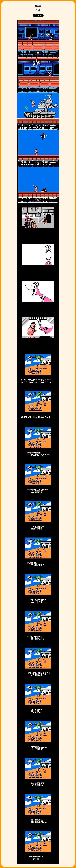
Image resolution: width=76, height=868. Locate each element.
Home (38, 5)
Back (38, 10)
